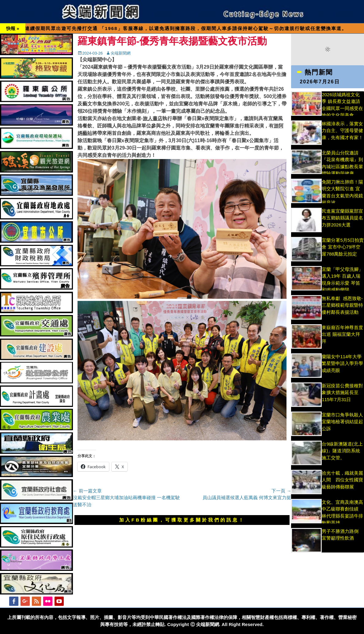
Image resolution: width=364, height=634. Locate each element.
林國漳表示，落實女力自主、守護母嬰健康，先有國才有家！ (342, 131)
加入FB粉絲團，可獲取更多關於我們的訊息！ (182, 520)
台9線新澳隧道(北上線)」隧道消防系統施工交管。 (342, 451)
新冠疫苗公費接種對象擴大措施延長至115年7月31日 (342, 393)
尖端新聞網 (121, 53)
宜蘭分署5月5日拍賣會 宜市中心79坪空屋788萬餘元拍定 (343, 247)
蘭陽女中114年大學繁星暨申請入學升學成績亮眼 (342, 363)
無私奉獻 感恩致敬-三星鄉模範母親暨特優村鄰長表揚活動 (342, 305)
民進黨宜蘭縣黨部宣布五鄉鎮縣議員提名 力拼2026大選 (342, 218)
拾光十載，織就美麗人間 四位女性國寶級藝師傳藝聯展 (342, 480)
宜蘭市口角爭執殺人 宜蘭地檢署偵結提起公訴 (342, 422)
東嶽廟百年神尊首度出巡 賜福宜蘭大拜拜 (342, 334)
